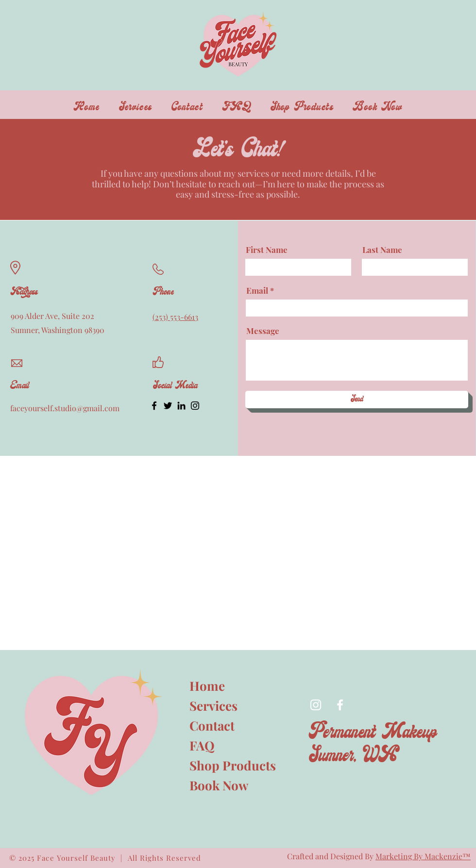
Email (257, 291)
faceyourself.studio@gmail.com (65, 408)
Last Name (382, 250)
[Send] (357, 400)
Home (207, 686)
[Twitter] (168, 406)
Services (213, 706)
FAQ (202, 745)
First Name (267, 250)
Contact (212, 726)
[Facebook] (154, 406)
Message (263, 331)
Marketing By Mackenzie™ (423, 856)
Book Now (219, 785)
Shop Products (224, 765)
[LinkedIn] (181, 406)
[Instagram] (195, 406)
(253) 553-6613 (175, 317)
